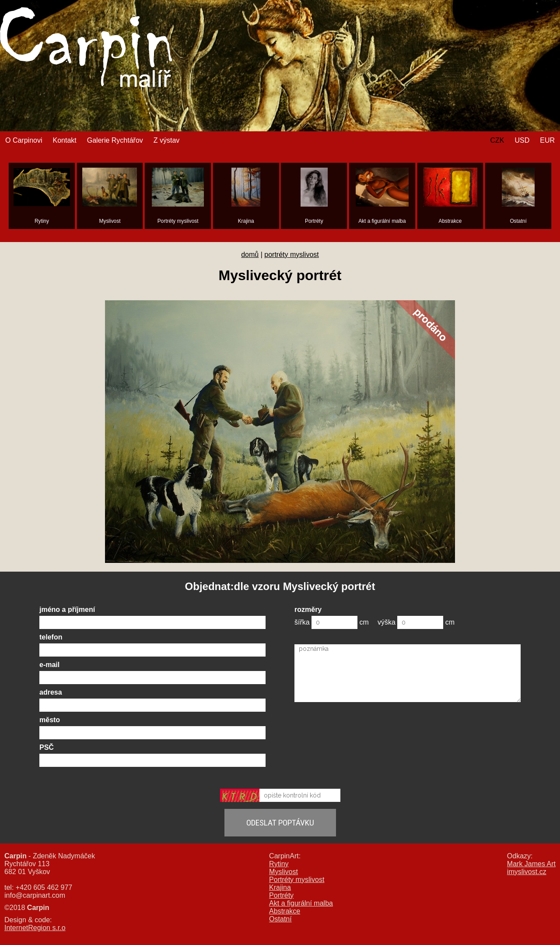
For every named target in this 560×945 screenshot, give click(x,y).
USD (522, 140)
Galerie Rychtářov (115, 140)
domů (250, 255)
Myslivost (283, 872)
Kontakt (64, 140)
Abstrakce (285, 911)
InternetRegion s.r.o (35, 928)
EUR (547, 140)
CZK (497, 140)
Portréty (281, 895)
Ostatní (280, 919)
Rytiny (279, 864)
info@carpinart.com (35, 895)
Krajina (280, 887)
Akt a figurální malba (301, 903)
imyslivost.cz (527, 872)
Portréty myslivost (297, 880)
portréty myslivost (291, 255)
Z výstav (167, 140)
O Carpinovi (24, 140)
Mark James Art (531, 864)
